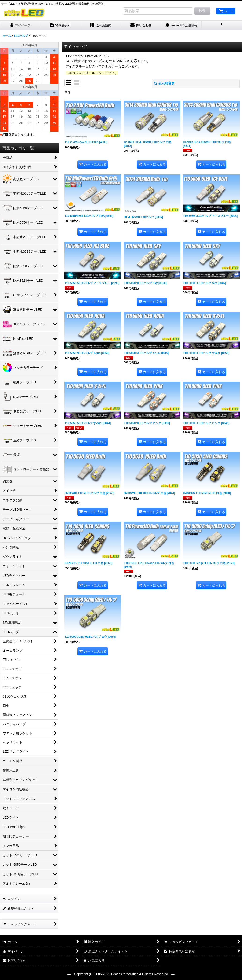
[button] (222, 25)
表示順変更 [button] (164, 83)
